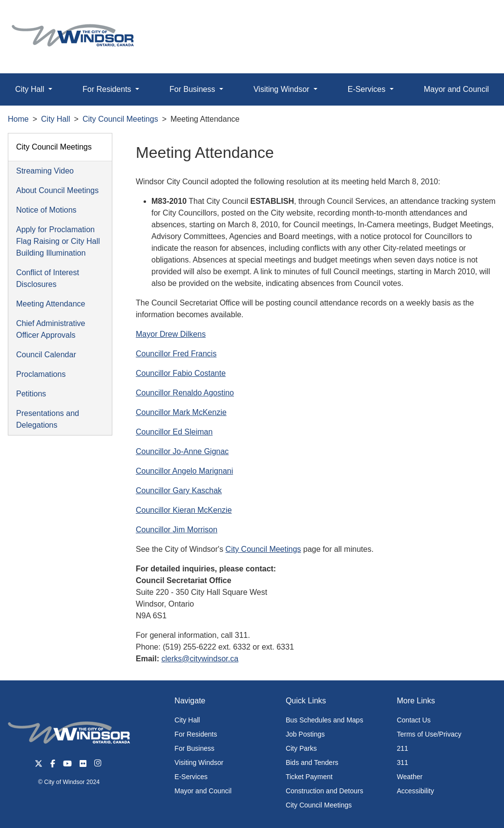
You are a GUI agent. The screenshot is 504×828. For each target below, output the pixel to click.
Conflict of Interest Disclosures (48, 278)
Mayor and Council (203, 791)
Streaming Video (45, 171)
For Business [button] (193, 89)
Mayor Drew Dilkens (171, 334)
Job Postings (305, 734)
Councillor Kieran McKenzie (184, 510)
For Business (194, 748)
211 (402, 748)
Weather (409, 777)
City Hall (56, 119)
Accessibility (415, 791)
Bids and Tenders (312, 763)
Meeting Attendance (51, 304)
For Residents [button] (108, 89)
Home (18, 119)
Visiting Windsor (199, 763)
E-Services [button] (368, 89)
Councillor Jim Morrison (177, 530)
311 (402, 763)
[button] (474, 18)
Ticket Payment (309, 777)
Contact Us (413, 720)
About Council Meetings (57, 190)
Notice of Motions (46, 210)
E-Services (191, 777)
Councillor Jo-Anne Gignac (182, 451)
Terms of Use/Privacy (429, 734)
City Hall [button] (31, 89)
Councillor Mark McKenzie (181, 412)
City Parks (301, 748)
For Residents (196, 734)
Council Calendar (46, 355)
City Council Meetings (120, 119)
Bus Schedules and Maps (325, 720)
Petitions (31, 394)
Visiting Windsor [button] (283, 89)
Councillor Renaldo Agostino (185, 393)
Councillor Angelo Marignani (184, 471)
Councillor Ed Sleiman (174, 432)
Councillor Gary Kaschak (179, 490)
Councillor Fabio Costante (181, 373)
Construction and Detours (325, 791)
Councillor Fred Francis (176, 354)
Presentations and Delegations (48, 419)
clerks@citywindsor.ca (200, 659)
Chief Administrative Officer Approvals (51, 329)
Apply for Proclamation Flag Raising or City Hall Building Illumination (58, 241)
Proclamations (41, 374)
